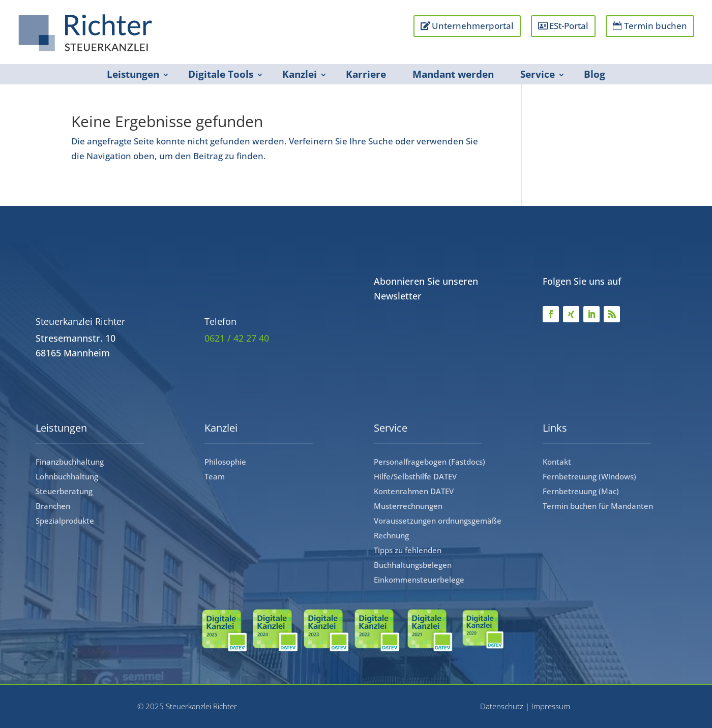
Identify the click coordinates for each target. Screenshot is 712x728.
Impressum (551, 706)
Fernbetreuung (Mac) (581, 491)
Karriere (366, 74)
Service (538, 74)
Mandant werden (453, 74)
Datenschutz (502, 706)
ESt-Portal (569, 26)
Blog (595, 74)
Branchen (53, 506)
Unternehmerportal (473, 26)
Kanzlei (300, 74)
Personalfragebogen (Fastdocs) (429, 462)
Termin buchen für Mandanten (598, 506)
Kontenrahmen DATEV (414, 491)
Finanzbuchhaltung (70, 462)
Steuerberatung (64, 491)
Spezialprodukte (65, 521)
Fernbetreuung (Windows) (589, 476)
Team (215, 476)
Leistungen (133, 74)
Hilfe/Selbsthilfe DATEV (415, 476)
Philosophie (225, 462)
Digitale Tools (221, 74)
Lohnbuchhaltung (67, 476)
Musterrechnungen (408, 506)
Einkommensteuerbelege (419, 580)
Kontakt (557, 462)
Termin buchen (656, 26)
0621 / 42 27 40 (237, 338)
